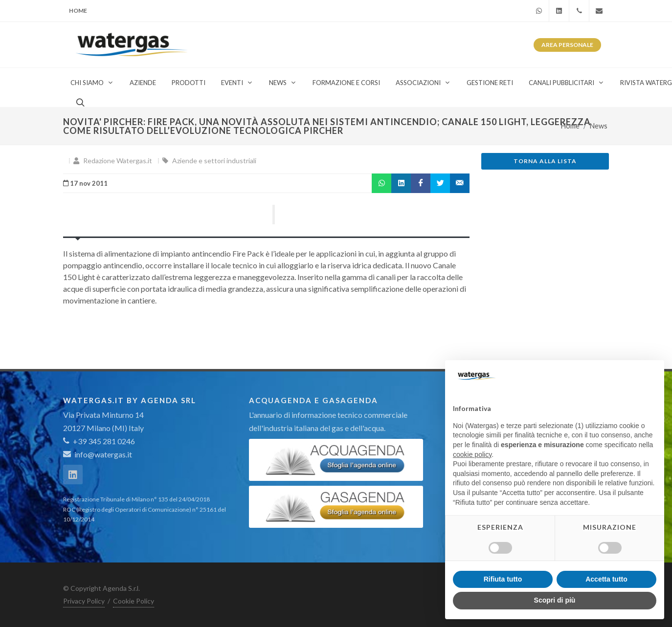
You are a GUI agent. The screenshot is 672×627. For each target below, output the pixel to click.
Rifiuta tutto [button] (503, 579)
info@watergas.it (103, 454)
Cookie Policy (134, 601)
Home (78, 11)
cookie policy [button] (472, 454)
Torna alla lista (545, 161)
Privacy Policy (84, 601)
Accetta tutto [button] (606, 579)
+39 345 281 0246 (99, 441)
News (599, 126)
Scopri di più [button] (555, 600)
